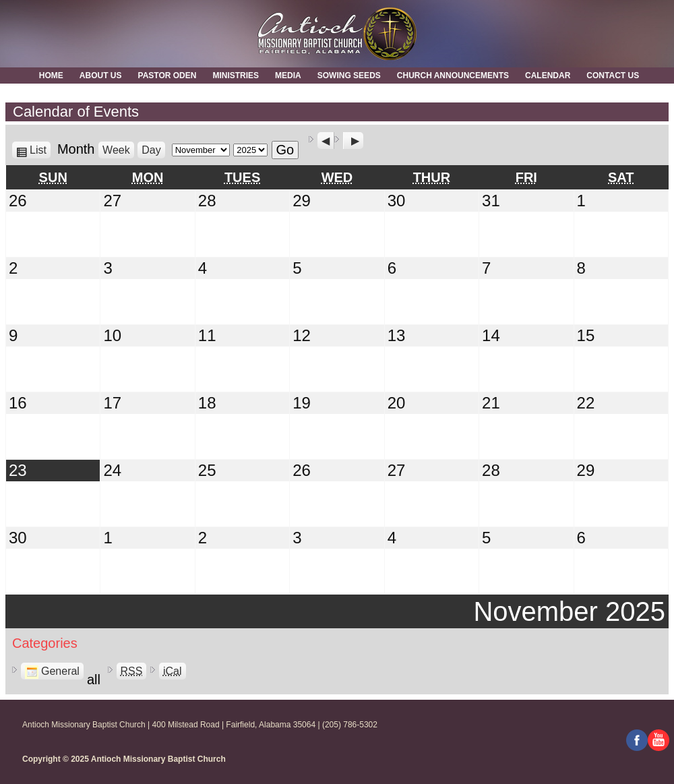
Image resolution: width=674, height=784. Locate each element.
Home (51, 76)
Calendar (548, 76)
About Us (101, 76)
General (52, 671)
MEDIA (288, 76)
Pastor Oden (167, 76)
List (40, 150)
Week (116, 150)
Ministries (236, 76)
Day (151, 150)
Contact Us (613, 76)
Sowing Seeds (349, 76)
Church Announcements (453, 76)
